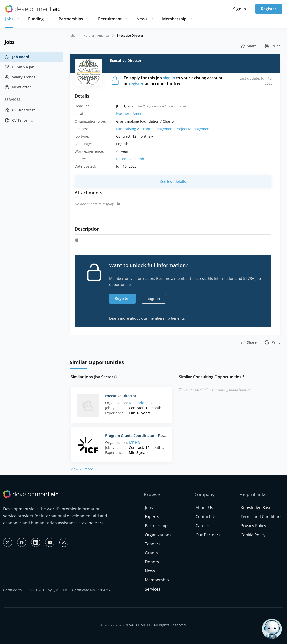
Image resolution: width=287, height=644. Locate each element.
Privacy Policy (253, 526)
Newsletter (18, 87)
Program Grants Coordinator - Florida (137, 435)
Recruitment (110, 19)
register (136, 84)
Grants (151, 553)
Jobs (9, 19)
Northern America (96, 36)
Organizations (158, 535)
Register (269, 9)
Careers (203, 526)
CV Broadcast (20, 110)
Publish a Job (19, 67)
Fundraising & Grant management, (146, 129)
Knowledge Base (256, 508)
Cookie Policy (253, 535)
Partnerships (71, 19)
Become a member (132, 159)
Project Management (193, 129)
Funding (36, 19)
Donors (152, 562)
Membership (174, 19)
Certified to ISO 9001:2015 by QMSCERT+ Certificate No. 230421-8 (58, 590)
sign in (169, 78)
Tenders (153, 544)
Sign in (240, 9)
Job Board (17, 57)
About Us (204, 508)
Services (153, 589)
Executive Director (121, 396)
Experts (152, 517)
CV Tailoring (19, 120)
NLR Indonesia (141, 403)
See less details (173, 181)
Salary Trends (20, 77)
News (142, 19)
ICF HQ (135, 443)
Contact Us (206, 517)
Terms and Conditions (261, 517)
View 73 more (82, 469)
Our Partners (208, 535)
